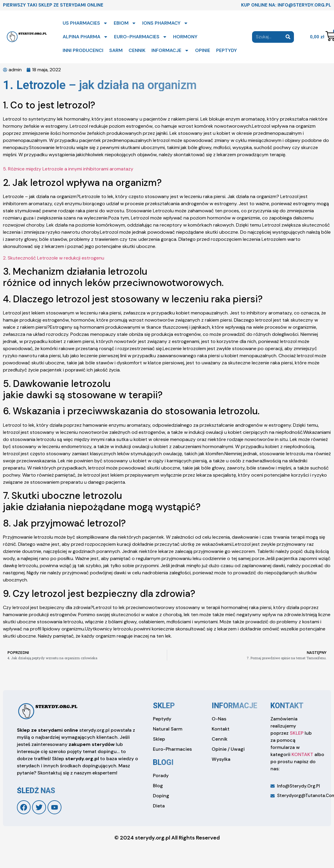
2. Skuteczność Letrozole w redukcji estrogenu (54, 258)
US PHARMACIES (85, 23)
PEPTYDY (227, 50)
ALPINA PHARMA (85, 37)
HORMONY (185, 37)
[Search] (288, 37)
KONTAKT (302, 754)
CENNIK (137, 50)
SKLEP (297, 733)
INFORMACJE (170, 50)
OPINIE (203, 50)
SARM (116, 50)
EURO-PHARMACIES (141, 37)
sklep (164, 706)
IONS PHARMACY (165, 23)
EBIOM (125, 23)
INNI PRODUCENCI (83, 50)
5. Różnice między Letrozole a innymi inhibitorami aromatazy (68, 169)
